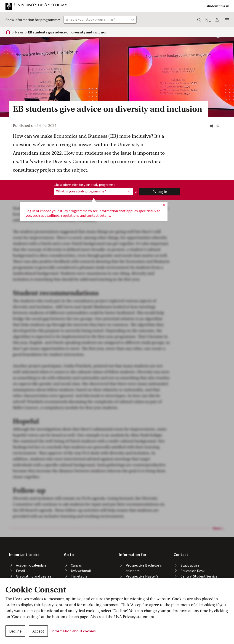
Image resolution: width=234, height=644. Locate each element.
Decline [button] (15, 631)
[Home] (8, 32)
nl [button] (208, 20)
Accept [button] (38, 631)
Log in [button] (30, 211)
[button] (40, 6)
